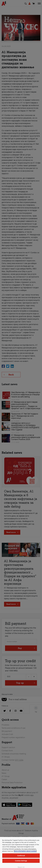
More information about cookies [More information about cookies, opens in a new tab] (25, 851)
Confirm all (21, 856)
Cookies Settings (21, 861)
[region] (21, 852)
